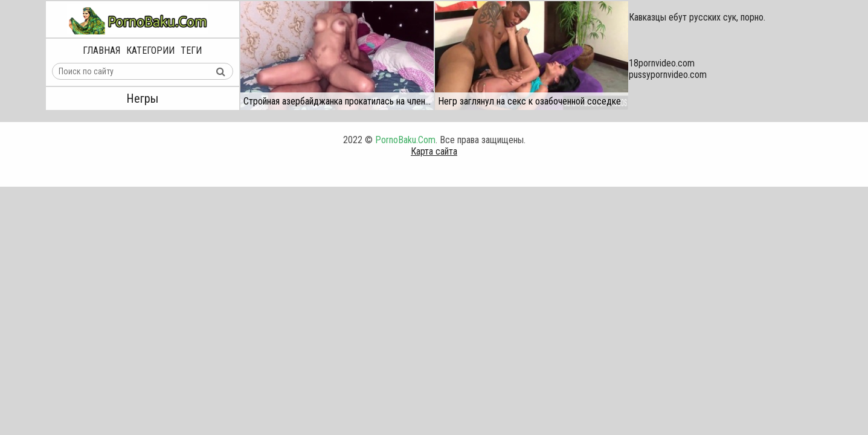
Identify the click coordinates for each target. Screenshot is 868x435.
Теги (191, 50)
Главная (101, 50)
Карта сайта (434, 151)
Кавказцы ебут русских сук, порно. (697, 17)
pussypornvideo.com (668, 75)
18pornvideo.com (662, 63)
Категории (150, 50)
